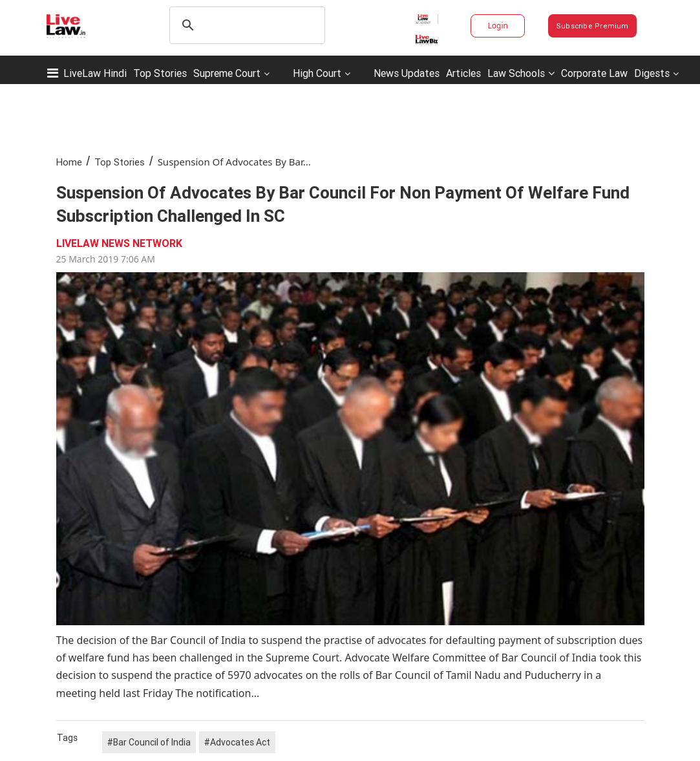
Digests (652, 73)
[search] (246, 25)
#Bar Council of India (149, 742)
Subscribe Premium (593, 26)
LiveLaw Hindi (95, 73)
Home (69, 162)
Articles (463, 73)
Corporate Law (594, 73)
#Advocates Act (237, 742)
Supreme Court (227, 73)
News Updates (407, 73)
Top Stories (160, 73)
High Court (317, 73)
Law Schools (521, 73)
